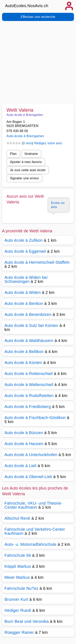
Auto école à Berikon (24, 303)
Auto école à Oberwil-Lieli (28, 477)
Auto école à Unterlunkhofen (31, 455)
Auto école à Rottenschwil (29, 374)
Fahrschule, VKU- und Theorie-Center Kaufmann (33, 505)
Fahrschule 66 (18, 555)
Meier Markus (17, 577)
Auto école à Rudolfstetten (29, 396)
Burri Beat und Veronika (27, 621)
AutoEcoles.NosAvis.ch (27, 6)
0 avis (28, 143)
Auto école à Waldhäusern (29, 341)
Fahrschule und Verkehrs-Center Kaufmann (35, 531)
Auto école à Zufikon (24, 240)
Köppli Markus (18, 566)
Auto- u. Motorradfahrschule (31, 544)
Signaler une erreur (24, 178)
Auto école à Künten (23, 363)
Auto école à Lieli (20, 466)
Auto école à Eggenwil (25, 251)
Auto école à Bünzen (24, 433)
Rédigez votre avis (48, 143)
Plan (13, 154)
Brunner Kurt (16, 599)
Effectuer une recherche (38, 17)
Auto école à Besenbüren (28, 314)
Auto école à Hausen (24, 444)
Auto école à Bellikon (24, 352)
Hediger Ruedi (18, 610)
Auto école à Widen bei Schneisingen (26, 279)
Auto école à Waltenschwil (29, 385)
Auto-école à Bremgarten (25, 136)
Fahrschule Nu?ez (21, 588)
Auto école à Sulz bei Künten (31, 325)
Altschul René (17, 518)
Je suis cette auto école (28, 170)
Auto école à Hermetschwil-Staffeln (37, 262)
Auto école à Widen (23, 292)
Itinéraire (31, 154)
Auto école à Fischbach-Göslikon (35, 418)
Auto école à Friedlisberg (28, 407)
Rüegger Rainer (19, 632)
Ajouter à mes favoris (26, 162)
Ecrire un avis (58, 205)
